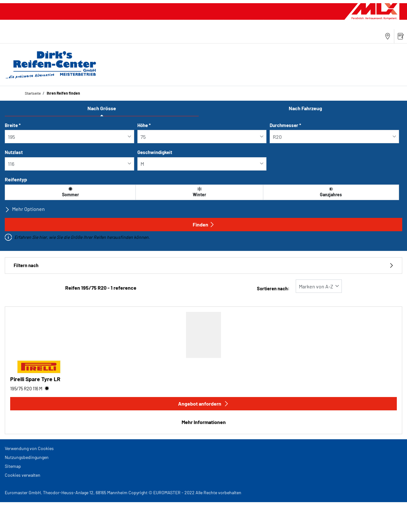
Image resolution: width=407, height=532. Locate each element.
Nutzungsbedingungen (27, 457)
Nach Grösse (102, 108)
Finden (204, 224)
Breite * (13, 125)
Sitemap (13, 466)
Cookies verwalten (23, 475)
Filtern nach (203, 265)
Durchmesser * (285, 125)
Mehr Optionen (25, 209)
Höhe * (144, 125)
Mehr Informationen (204, 422)
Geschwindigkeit (155, 152)
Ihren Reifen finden (63, 93)
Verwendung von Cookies (29, 448)
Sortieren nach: (273, 289)
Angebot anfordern (203, 404)
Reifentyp (16, 179)
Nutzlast (14, 152)
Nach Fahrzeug (305, 108)
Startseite (33, 93)
